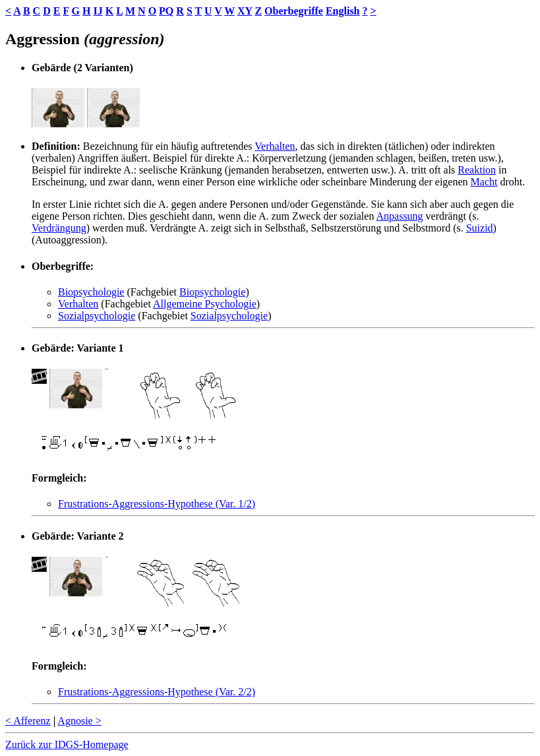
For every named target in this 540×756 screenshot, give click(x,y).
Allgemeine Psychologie (205, 304)
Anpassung (400, 216)
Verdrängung (59, 228)
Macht (484, 182)
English (343, 11)
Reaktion (477, 170)
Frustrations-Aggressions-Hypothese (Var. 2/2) (157, 692)
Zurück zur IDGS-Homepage (67, 744)
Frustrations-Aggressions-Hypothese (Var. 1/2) (157, 504)
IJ (98, 11)
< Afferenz (28, 721)
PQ (166, 11)
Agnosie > (79, 721)
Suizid (480, 228)
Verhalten (275, 146)
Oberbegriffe (294, 11)
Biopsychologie (91, 292)
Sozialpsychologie (97, 316)
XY (245, 11)
